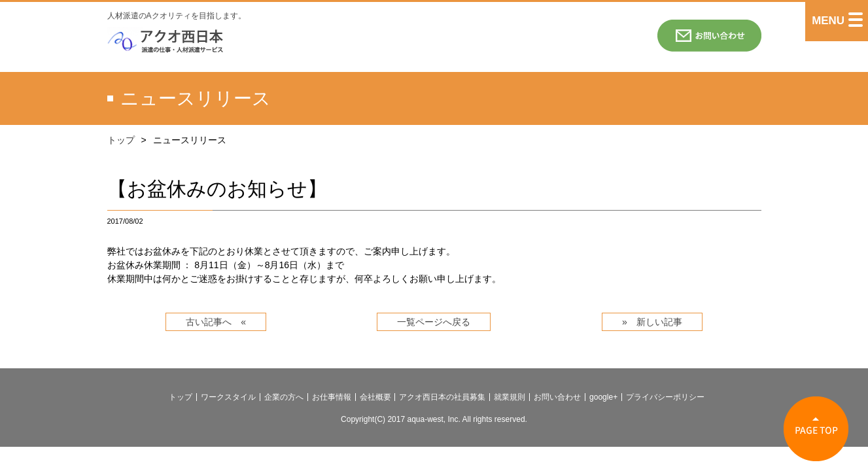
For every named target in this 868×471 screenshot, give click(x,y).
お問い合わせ (557, 397)
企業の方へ (284, 397)
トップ (121, 140)
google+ (603, 397)
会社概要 (375, 397)
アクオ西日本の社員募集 (442, 397)
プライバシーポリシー (665, 397)
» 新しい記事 (652, 322)
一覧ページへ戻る (434, 322)
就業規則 (510, 397)
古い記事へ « (216, 322)
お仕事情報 (332, 397)
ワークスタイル (228, 397)
